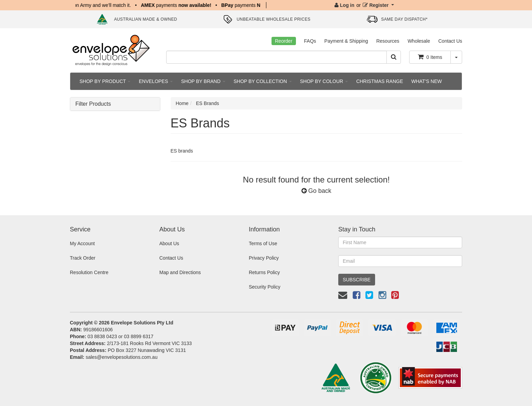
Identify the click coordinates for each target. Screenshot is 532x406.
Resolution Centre (89, 272)
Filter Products (93, 104)
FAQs (310, 41)
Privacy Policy (264, 258)
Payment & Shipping (346, 41)
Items (430, 57)
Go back (316, 191)
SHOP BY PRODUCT (105, 81)
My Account (82, 243)
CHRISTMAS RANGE (380, 81)
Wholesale (419, 41)
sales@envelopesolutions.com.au (122, 357)
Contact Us (450, 41)
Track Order (83, 258)
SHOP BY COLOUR (324, 81)
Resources (388, 41)
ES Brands (208, 103)
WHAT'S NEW (427, 81)
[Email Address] (400, 261)
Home (182, 103)
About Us (169, 243)
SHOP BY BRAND (203, 81)
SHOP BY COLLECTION (263, 81)
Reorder (284, 41)
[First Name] (400, 242)
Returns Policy (264, 272)
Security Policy (265, 287)
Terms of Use (263, 243)
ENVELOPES (156, 81)
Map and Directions (180, 272)
